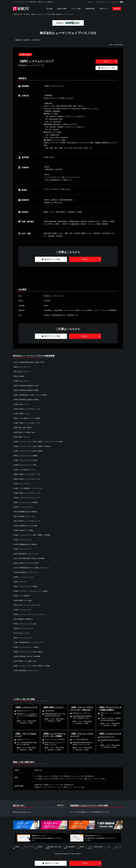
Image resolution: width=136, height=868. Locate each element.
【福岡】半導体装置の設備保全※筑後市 (27, 390)
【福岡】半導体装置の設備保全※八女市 (27, 386)
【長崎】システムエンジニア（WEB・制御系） (29, 652)
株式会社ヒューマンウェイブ (65, 14)
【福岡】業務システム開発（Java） (25, 432)
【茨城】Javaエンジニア (21, 404)
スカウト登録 (76, 9)
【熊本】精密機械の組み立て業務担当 (26, 512)
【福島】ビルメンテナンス (22, 367)
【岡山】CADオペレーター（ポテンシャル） (28, 605)
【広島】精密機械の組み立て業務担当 (26, 544)
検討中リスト (104, 9)
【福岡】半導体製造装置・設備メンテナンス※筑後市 (31, 395)
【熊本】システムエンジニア (23, 638)
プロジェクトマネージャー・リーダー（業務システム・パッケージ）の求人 (91, 779)
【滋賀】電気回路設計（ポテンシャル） (27, 554)
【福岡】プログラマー (21, 582)
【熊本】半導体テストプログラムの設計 (27, 563)
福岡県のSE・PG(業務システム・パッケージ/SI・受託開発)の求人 (57, 785)
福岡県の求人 (39, 770)
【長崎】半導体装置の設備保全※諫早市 (27, 400)
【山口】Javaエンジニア (21, 633)
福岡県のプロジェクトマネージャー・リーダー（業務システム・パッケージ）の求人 (64, 787)
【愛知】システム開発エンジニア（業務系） (28, 418)
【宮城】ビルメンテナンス (22, 381)
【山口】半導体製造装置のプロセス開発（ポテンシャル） (33, 568)
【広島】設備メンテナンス (22, 437)
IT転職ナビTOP (17, 14)
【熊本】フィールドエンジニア (24, 507)
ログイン (91, 2)
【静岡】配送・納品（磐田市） (24, 428)
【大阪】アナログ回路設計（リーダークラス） (29, 488)
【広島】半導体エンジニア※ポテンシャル (28, 409)
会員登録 (117, 9)
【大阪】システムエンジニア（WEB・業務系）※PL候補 (33, 666)
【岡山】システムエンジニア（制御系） (27, 586)
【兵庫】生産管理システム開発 (24, 530)
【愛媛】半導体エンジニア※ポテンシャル (28, 474)
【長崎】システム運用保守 (22, 596)
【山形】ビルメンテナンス (22, 484)
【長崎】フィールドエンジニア (24, 577)
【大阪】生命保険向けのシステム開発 (26, 526)
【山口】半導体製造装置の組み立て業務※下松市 (30, 362)
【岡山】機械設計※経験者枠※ (24, 619)
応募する (107, 61)
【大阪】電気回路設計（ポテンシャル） (27, 670)
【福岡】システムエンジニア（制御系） (27, 502)
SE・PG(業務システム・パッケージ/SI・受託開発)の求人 (84, 776)
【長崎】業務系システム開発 (23, 600)
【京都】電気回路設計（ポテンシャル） (27, 572)
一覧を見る (60, 805)
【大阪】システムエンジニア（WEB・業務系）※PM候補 (33, 535)
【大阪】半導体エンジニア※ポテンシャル (28, 423)
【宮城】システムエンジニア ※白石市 (26, 460)
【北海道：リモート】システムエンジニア (28, 498)
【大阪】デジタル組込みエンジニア (25, 470)
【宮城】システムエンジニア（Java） (26, 624)
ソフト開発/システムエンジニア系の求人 (49, 776)
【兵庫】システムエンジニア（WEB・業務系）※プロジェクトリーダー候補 (39, 442)
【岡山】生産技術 (19, 376)
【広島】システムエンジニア (23, 549)
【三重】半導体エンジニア (22, 414)
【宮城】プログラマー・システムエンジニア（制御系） (32, 591)
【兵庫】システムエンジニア (23, 610)
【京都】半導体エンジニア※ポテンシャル (28, 493)
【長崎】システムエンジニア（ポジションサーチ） (31, 614)
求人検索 (49, 9)
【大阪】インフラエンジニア (23, 540)
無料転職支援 (90, 9)
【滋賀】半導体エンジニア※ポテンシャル (28, 479)
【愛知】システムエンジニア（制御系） (27, 456)
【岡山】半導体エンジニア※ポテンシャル (28, 521)
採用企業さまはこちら (103, 2)
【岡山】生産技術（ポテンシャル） (25, 516)
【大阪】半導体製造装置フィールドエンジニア (29, 642)
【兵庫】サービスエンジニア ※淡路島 (27, 647)
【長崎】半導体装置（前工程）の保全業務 (28, 656)
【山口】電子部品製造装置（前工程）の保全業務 (30, 558)
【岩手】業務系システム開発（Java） (26, 661)
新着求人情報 (62, 9)
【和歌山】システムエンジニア (24, 628)
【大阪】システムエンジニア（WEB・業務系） (29, 451)
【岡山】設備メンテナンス (22, 372)
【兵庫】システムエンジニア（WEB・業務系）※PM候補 (33, 446)
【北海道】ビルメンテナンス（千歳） (26, 465)
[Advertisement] (68, 277)
